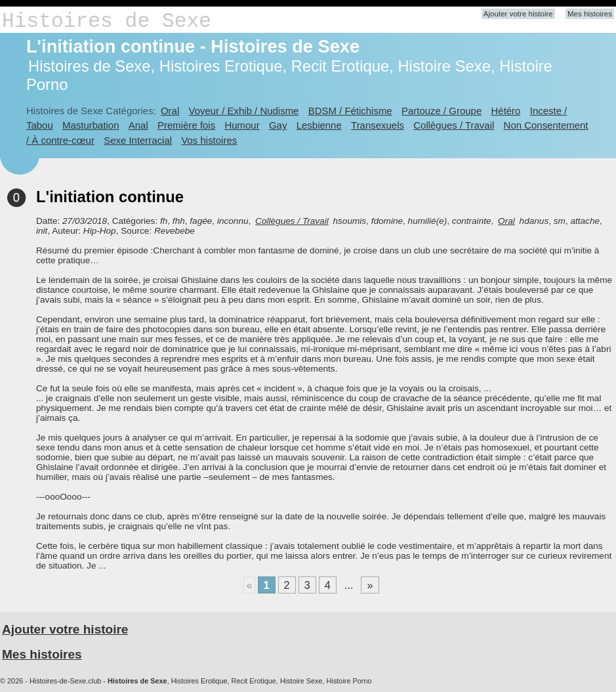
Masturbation (91, 125)
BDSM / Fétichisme (350, 111)
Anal (138, 125)
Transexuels (378, 125)
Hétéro (506, 111)
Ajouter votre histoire (518, 14)
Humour (242, 125)
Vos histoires (209, 140)
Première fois (186, 125)
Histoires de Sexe (107, 21)
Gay (278, 125)
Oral (170, 111)
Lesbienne (319, 125)
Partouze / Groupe (441, 111)
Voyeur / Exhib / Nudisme (244, 111)
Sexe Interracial (138, 140)
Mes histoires (590, 14)
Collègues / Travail (454, 125)
